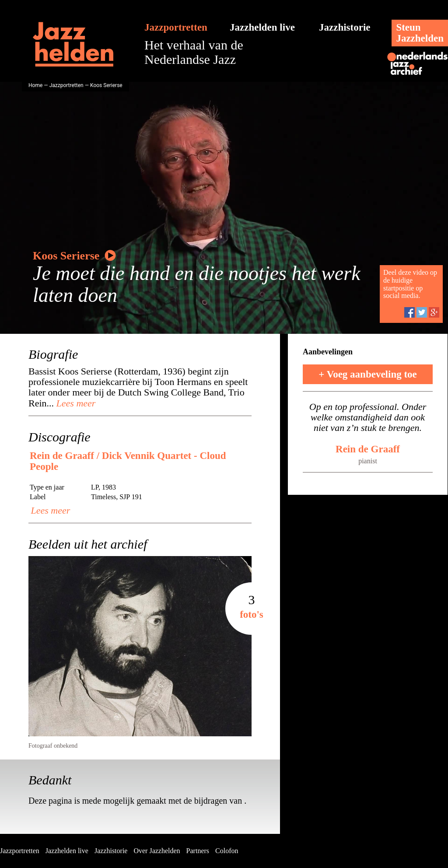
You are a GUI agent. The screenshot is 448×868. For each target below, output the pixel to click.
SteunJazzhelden (420, 33)
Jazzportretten (176, 27)
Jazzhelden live (262, 27)
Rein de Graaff (368, 449)
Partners (198, 851)
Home (35, 85)
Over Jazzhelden (157, 851)
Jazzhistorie (345, 27)
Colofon (227, 851)
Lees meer (75, 403)
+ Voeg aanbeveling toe (368, 374)
